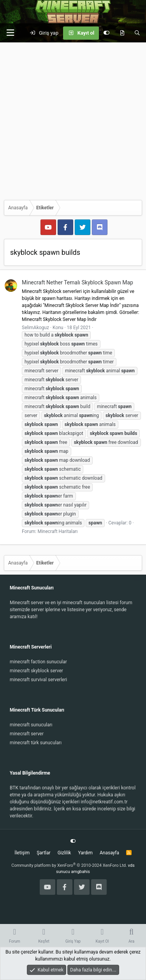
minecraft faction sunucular (38, 662)
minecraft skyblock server (36, 671)
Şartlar (43, 853)
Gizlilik (64, 853)
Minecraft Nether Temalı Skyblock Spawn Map (77, 282)
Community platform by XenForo (69, 865)
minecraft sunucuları (31, 725)
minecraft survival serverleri (38, 680)
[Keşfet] (122, 33)
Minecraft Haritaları (57, 531)
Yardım (85, 853)
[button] (10, 33)
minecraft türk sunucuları (36, 743)
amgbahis (81, 872)
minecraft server (27, 734)
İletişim (22, 853)
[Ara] (137, 33)
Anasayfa (109, 853)
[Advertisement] (73, 119)
